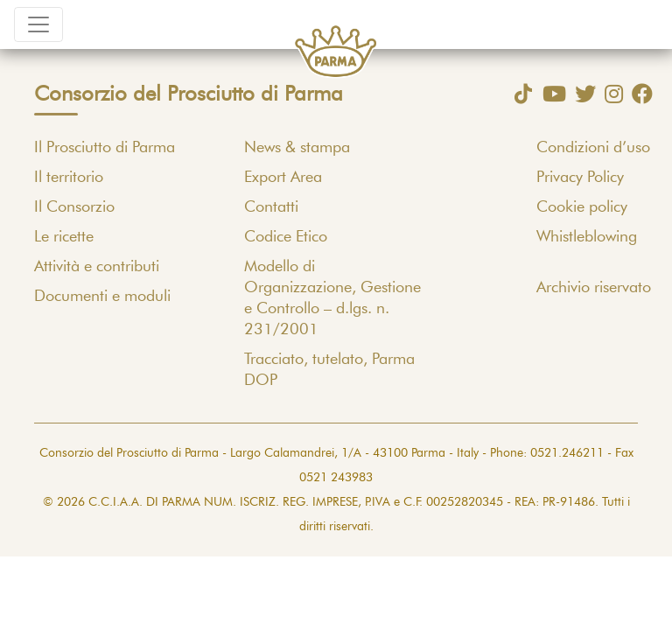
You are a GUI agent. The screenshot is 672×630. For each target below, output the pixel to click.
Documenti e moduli (102, 297)
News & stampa (297, 148)
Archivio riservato (594, 288)
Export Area (283, 178)
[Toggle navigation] (38, 24)
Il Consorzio (74, 207)
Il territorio (69, 178)
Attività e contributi (97, 267)
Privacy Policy (580, 178)
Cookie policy (582, 207)
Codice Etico (286, 237)
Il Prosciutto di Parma (105, 148)
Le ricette (64, 237)
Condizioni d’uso (593, 148)
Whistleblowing (587, 237)
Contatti (271, 207)
